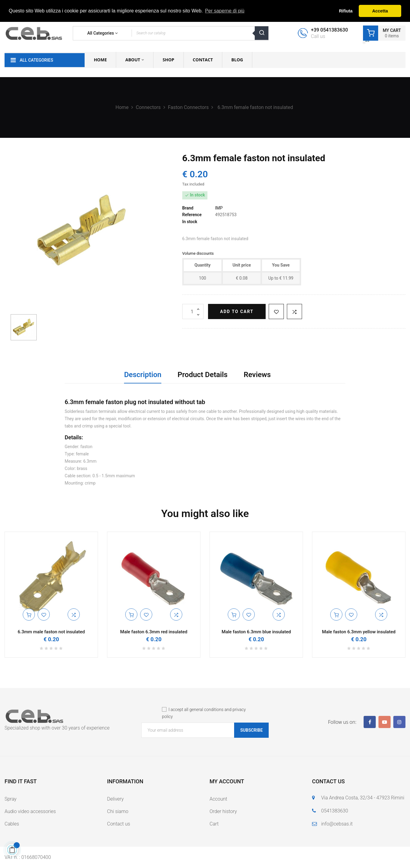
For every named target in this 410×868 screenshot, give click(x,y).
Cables (12, 824)
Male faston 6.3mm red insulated (154, 632)
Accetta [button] (380, 11)
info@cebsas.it (337, 824)
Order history (223, 811)
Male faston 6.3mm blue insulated (256, 632)
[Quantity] (193, 311)
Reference (192, 215)
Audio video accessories (30, 811)
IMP (219, 208)
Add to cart (237, 311)
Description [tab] (143, 375)
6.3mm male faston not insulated (51, 632)
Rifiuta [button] (346, 11)
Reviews (257, 375)
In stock (190, 222)
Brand (188, 208)
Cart (214, 824)
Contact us (119, 824)
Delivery (115, 799)
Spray (10, 799)
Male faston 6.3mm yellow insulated (359, 632)
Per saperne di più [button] (225, 11)
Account (218, 799)
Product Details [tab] (202, 375)
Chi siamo (118, 811)
